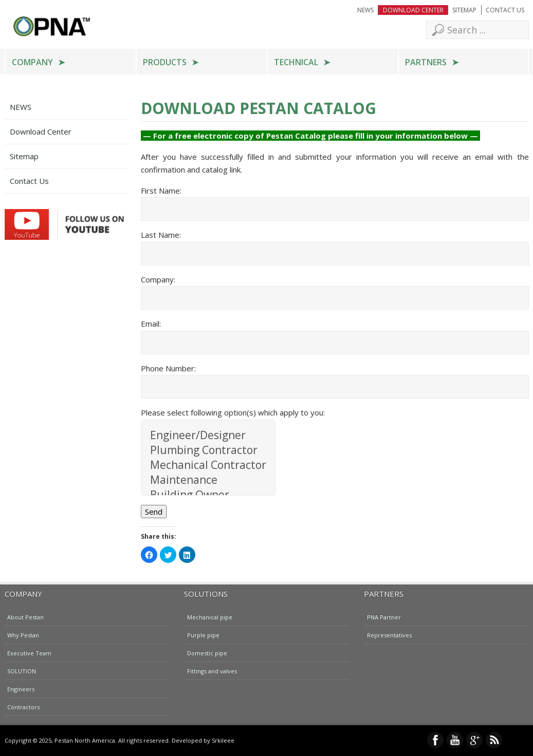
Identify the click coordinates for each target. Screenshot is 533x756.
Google (474, 740)
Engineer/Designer (208, 435)
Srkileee (223, 740)
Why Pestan (23, 635)
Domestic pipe (207, 653)
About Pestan (25, 617)
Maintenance (208, 480)
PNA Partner (384, 617)
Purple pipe (203, 635)
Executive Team (29, 653)
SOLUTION (22, 670)
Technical (296, 62)
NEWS (365, 10)
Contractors (23, 706)
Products (165, 62)
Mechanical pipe (210, 617)
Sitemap (464, 10)
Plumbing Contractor (208, 450)
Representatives (389, 635)
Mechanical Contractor (208, 465)
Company (32, 62)
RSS (494, 740)
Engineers (21, 688)
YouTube (455, 740)
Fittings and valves (212, 670)
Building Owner (208, 495)
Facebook (435, 740)
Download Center (413, 10)
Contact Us (505, 10)
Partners (426, 62)
